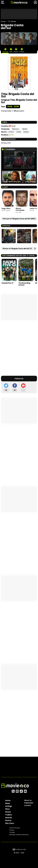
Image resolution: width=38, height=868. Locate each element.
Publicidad (29, 803)
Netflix (11, 135)
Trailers (9, 815)
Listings (9, 806)
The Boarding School (24, 284)
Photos (8, 820)
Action (11, 132)
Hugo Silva (6, 208)
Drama (26, 132)
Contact (28, 805)
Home (3, 21)
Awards (9, 818)
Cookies (12, 832)
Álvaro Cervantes (20, 209)
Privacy (12, 830)
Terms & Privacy (15, 828)
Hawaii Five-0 (7, 283)
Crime (19, 132)
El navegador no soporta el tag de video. (19, 161)
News (8, 803)
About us (28, 800)
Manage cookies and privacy (19, 835)
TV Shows (12, 21)
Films (7, 809)
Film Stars (10, 823)
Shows (8, 812)
